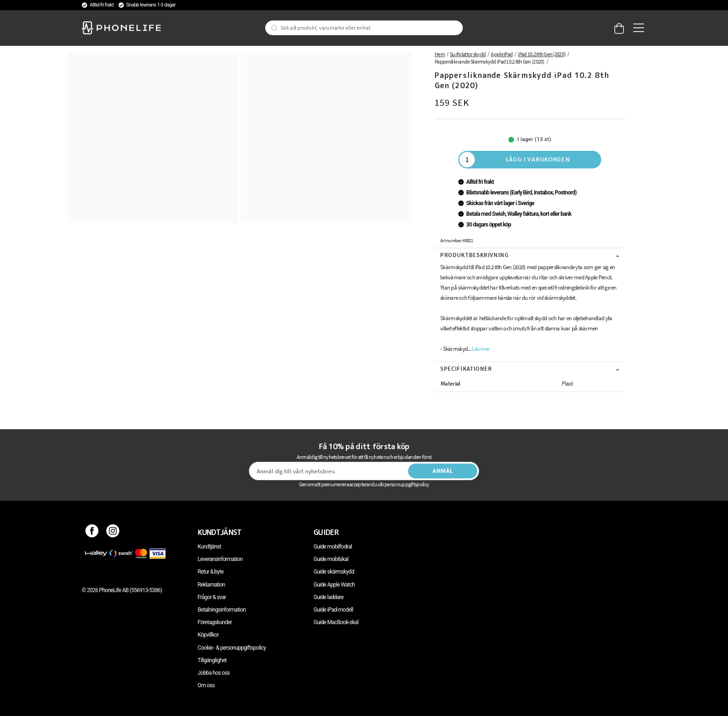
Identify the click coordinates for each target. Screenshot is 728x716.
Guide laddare (328, 597)
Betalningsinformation (222, 610)
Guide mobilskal (331, 559)
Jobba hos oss (214, 673)
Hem (440, 54)
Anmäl (443, 471)
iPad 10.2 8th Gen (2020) (542, 54)
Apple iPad (502, 54)
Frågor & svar (212, 597)
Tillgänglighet (212, 660)
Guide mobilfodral (333, 547)
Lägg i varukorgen (538, 159)
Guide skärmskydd (334, 572)
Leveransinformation (220, 559)
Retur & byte (211, 572)
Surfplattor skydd (468, 54)
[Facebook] (92, 532)
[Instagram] (113, 532)
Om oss (206, 685)
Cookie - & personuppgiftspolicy (232, 648)
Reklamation (211, 585)
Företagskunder (215, 622)
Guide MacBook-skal (336, 622)
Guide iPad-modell (333, 610)
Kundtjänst (209, 547)
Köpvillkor (208, 635)
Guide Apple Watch (334, 585)
